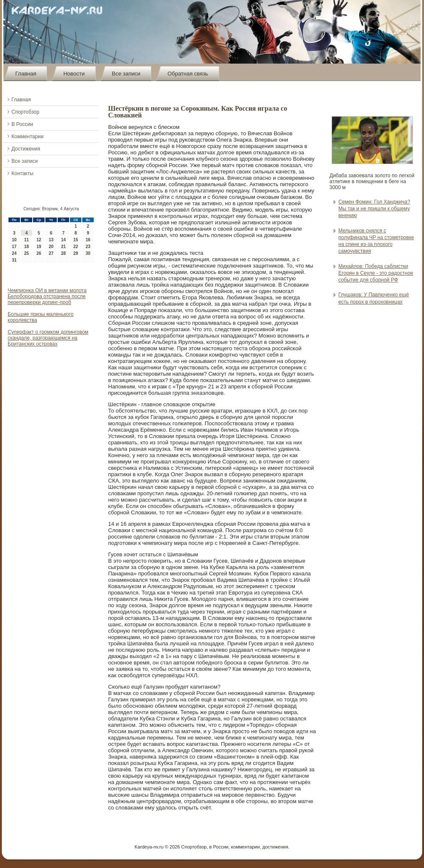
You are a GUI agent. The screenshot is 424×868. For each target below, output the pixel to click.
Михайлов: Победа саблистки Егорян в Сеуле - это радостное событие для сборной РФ (376, 273)
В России (22, 124)
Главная (26, 74)
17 (14, 247)
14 (63, 240)
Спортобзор (25, 112)
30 (88, 253)
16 (88, 240)
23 (88, 247)
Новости (74, 74)
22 (76, 247)
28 (63, 253)
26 (39, 253)
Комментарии (28, 137)
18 (26, 247)
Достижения (26, 149)
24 (14, 253)
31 (14, 260)
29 (76, 253)
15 (76, 240)
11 (26, 240)
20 (51, 247)
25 (26, 253)
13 (51, 240)
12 (39, 240)
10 (14, 240)
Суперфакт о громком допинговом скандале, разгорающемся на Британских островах (48, 338)
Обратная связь (188, 74)
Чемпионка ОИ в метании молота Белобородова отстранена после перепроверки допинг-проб (47, 296)
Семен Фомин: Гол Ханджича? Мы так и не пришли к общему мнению (374, 209)
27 (51, 253)
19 (39, 247)
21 (63, 247)
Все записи (126, 74)
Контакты (22, 173)
